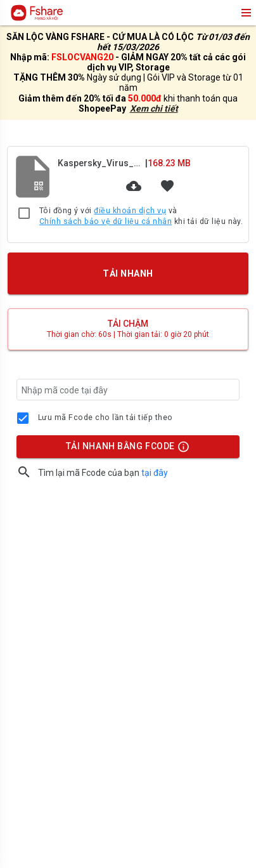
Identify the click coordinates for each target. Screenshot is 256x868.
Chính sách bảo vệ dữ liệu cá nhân (106, 221)
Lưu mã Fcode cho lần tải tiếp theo (106, 418)
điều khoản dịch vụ (130, 211)
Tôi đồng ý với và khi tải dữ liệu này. (141, 217)
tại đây (155, 473)
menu (245, 13)
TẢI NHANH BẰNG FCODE (122, 449)
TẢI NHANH (128, 273)
